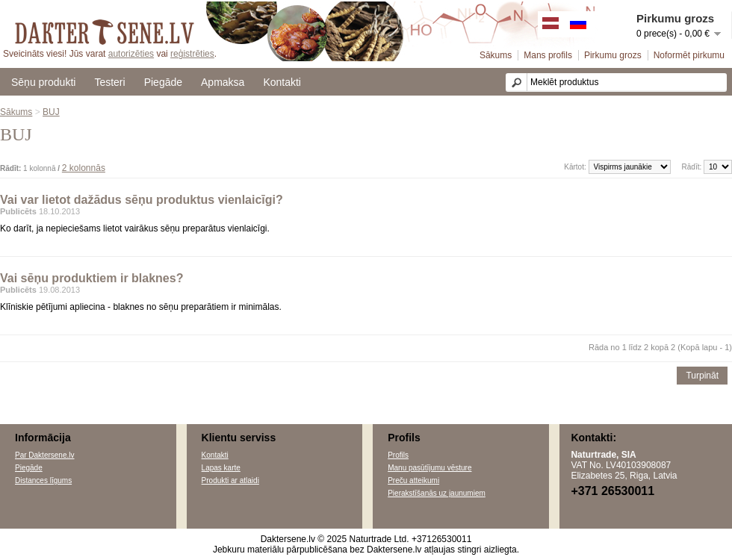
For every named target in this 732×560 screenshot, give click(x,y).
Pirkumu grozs (613, 55)
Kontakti (282, 82)
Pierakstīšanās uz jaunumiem (437, 493)
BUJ (51, 112)
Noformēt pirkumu (689, 55)
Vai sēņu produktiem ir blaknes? (91, 278)
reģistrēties (192, 54)
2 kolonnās (84, 168)
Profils (398, 455)
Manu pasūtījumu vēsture (429, 468)
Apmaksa (223, 82)
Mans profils (548, 55)
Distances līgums (43, 480)
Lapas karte (221, 468)
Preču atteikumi (413, 480)
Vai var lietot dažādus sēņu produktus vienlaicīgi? (142, 200)
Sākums (496, 55)
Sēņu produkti (43, 82)
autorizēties (131, 54)
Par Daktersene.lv (44, 455)
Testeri (109, 82)
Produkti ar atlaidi (230, 480)
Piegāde (163, 82)
